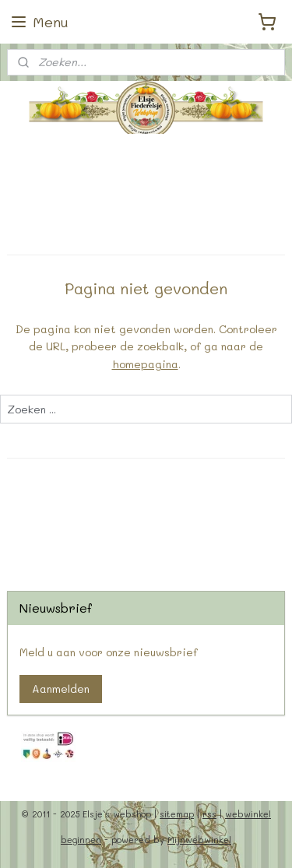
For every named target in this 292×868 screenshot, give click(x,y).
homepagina (145, 364)
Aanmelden (61, 689)
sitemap (177, 814)
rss (209, 814)
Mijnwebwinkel (199, 840)
